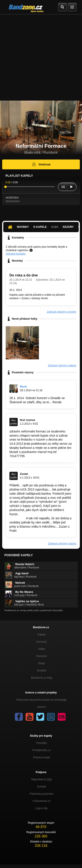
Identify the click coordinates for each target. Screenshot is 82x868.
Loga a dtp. (42, 808)
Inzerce (41, 707)
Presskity (42, 743)
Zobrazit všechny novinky (62, 312)
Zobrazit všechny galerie (62, 365)
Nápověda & (41, 779)
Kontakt (42, 787)
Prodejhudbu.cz (41, 750)
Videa (42, 649)
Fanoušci (42, 656)
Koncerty (41, 642)
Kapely (42, 635)
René (23, 387)
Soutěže (42, 671)
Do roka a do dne (24, 275)
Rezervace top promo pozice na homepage (41, 700)
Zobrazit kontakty (16, 254)
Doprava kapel (41, 757)
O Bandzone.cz (42, 801)
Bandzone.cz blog (41, 678)
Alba (55, 227)
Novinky (23, 227)
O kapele (40, 227)
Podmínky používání (42, 794)
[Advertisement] (41, 57)
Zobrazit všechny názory (62, 544)
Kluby (42, 663)
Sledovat (41, 164)
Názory (68, 227)
